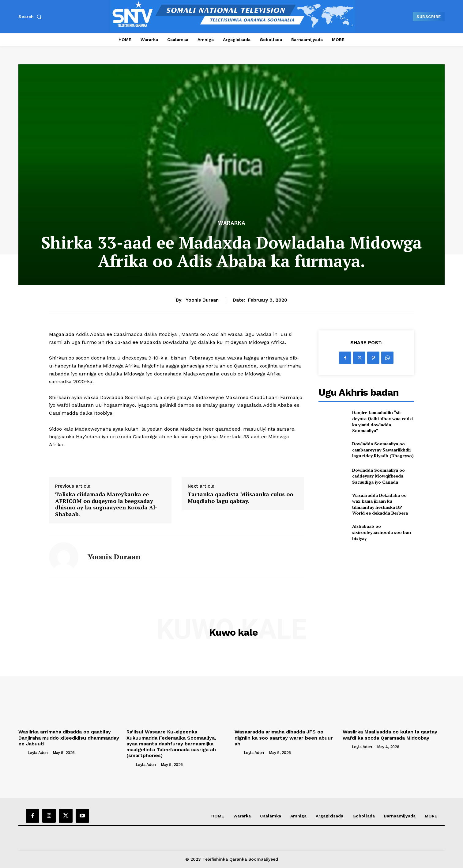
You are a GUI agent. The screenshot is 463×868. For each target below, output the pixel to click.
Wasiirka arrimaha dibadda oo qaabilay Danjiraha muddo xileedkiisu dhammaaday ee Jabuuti (69, 738)
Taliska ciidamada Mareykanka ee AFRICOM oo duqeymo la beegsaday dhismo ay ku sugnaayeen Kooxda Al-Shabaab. (106, 504)
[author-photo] (22, 752)
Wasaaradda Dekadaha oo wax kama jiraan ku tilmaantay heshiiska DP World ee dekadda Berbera (380, 504)
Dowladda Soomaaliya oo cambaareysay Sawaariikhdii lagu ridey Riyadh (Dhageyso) (383, 450)
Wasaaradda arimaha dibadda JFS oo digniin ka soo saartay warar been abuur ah (284, 738)
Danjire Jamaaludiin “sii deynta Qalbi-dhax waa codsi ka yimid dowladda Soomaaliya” (382, 421)
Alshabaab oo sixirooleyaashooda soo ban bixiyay (382, 532)
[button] (31, 17)
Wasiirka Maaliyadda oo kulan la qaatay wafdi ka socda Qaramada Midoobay (390, 735)
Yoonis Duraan (202, 300)
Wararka (232, 223)
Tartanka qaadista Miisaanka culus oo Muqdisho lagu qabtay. (240, 498)
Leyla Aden (38, 753)
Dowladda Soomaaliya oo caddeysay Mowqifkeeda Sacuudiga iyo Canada (378, 476)
